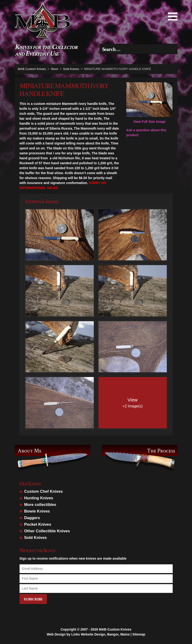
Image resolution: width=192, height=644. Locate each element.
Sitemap (139, 634)
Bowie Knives (37, 511)
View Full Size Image (149, 103)
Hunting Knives (39, 498)
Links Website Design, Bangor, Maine (100, 634)
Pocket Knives (38, 524)
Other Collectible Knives (47, 531)
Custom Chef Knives (44, 491)
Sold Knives (36, 538)
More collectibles (40, 505)
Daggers (32, 518)
